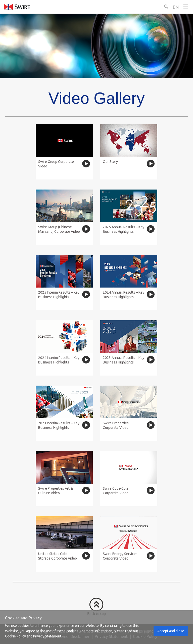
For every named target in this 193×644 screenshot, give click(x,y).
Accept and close (171, 631)
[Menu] (186, 7)
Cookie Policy (15, 636)
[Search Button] (166, 7)
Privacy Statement (47, 636)
